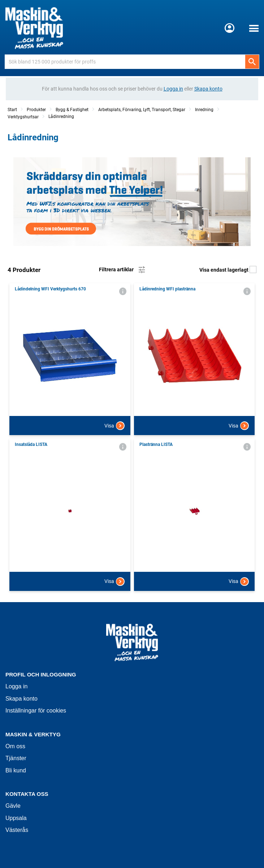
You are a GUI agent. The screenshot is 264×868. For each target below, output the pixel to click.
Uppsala (16, 818)
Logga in (16, 686)
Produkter (36, 110)
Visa (114, 426)
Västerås (17, 830)
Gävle (13, 806)
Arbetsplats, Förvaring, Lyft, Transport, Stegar (142, 110)
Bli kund (16, 770)
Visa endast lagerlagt (228, 270)
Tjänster (16, 758)
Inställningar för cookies (36, 711)
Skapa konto (21, 699)
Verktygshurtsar (23, 117)
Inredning (204, 110)
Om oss (15, 746)
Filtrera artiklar (123, 270)
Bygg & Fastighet (72, 110)
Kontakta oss (27, 794)
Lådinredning (61, 117)
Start (12, 110)
